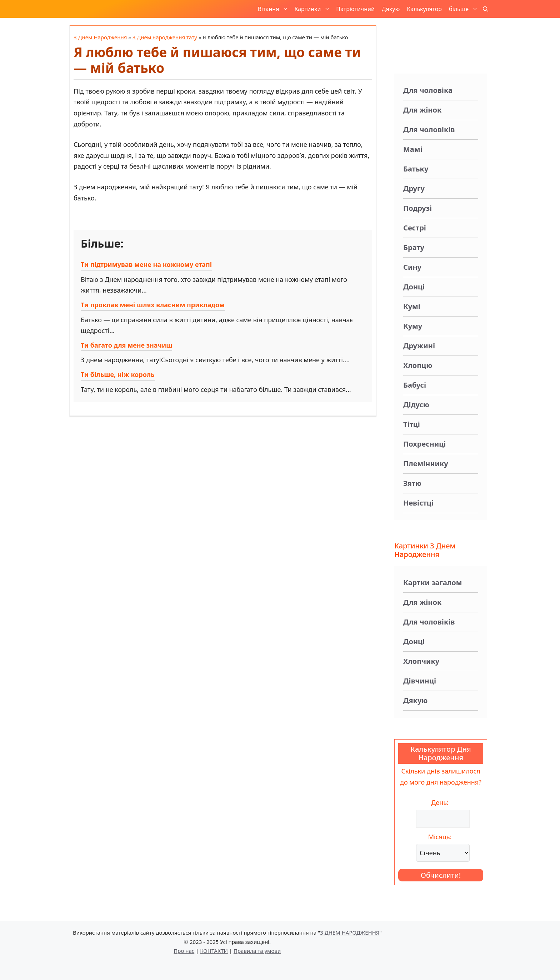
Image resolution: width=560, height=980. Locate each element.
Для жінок (422, 110)
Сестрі (415, 228)
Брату (414, 247)
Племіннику (426, 464)
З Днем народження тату (165, 37)
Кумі (412, 306)
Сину (412, 267)
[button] (486, 9)
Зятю (412, 483)
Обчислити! (441, 875)
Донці (414, 287)
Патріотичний (355, 9)
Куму (413, 326)
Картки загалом (432, 583)
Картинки (313, 9)
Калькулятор (424, 9)
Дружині (419, 346)
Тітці (412, 424)
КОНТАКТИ (214, 951)
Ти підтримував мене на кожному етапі (146, 264)
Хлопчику (421, 661)
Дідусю (416, 405)
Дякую (391, 9)
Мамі (413, 149)
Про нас (184, 951)
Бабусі (415, 385)
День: (440, 802)
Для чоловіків (429, 130)
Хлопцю (418, 365)
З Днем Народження (100, 37)
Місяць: (440, 837)
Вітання (274, 9)
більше (465, 9)
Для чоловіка (428, 90)
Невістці (418, 503)
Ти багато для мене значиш (126, 345)
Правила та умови (257, 951)
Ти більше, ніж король (118, 374)
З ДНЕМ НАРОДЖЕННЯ (350, 932)
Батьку (416, 169)
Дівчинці (420, 681)
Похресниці (424, 444)
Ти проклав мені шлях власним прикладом (153, 305)
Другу (414, 188)
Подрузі (417, 208)
